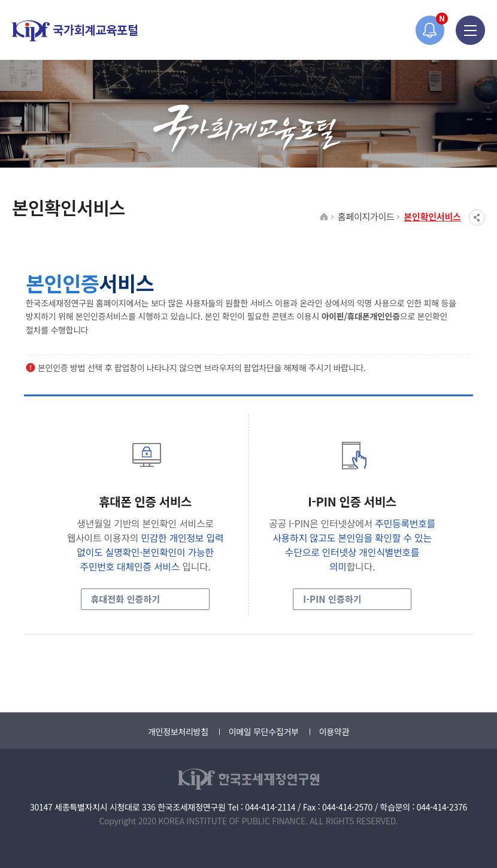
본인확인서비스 (432, 216)
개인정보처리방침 (178, 732)
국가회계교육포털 (75, 31)
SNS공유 (477, 218)
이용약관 (334, 732)
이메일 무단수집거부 (264, 732)
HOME (324, 217)
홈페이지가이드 (366, 216)
